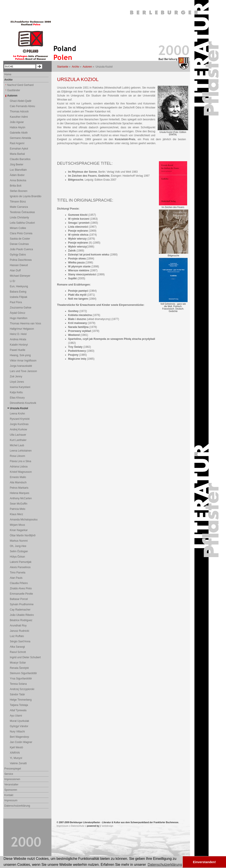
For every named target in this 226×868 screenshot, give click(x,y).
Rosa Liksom (18, 456)
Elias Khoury (17, 398)
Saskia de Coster (20, 239)
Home (8, 74)
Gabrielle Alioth (19, 133)
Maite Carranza (19, 207)
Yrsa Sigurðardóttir (21, 679)
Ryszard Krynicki (20, 419)
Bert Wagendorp (20, 737)
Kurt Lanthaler (18, 440)
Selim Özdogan (19, 551)
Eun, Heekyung (19, 286)
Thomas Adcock (19, 112)
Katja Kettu (16, 392)
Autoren (87, 67)
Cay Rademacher (20, 610)
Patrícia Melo (18, 509)
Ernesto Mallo (18, 477)
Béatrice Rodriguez (21, 620)
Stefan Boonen (19, 191)
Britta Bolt (16, 186)
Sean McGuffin (19, 504)
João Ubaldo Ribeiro (22, 615)
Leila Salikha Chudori (22, 223)
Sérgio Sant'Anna (20, 641)
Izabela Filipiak (19, 297)
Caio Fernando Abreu (23, 106)
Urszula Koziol (19, 408)
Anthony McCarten (21, 498)
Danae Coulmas (19, 244)
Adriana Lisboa (19, 467)
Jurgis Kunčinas (19, 424)
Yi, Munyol (16, 758)
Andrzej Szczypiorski (22, 689)
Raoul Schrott (18, 652)
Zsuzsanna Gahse (21, 308)
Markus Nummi (19, 541)
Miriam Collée (18, 228)
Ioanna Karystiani (20, 387)
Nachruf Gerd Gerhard (20, 85)
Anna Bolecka (18, 180)
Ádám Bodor (17, 175)
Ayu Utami (16, 716)
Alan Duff (15, 270)
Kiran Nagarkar (19, 530)
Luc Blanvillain (18, 170)
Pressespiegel (13, 769)
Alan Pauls (16, 578)
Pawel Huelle (18, 350)
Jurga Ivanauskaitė (21, 366)
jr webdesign (106, 826)
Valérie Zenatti (18, 763)
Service (9, 774)
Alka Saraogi (17, 647)
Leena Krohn (18, 414)
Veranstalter (11, 785)
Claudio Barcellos (20, 159)
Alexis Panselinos (20, 567)
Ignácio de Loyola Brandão (26, 196)
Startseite (63, 67)
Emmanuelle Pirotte (22, 594)
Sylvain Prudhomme (22, 604)
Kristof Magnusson (21, 472)
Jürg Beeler (17, 165)
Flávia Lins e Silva (21, 461)
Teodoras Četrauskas (22, 212)
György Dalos (18, 255)
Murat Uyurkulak (20, 721)
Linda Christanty (20, 217)
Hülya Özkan (18, 557)
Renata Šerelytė (19, 668)
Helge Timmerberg (21, 700)
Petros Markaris (19, 488)
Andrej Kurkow (19, 429)
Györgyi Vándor (19, 726)
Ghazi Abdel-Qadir (21, 101)
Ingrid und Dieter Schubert (25, 657)
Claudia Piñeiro (19, 583)
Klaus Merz (17, 514)
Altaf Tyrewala (18, 710)
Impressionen (12, 779)
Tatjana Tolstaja (19, 705)
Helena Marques (20, 493)
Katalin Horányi (19, 345)
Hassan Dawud (19, 265)
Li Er (13, 281)
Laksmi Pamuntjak (21, 562)
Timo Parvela (18, 573)
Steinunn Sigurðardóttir (24, 673)
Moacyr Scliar (18, 663)
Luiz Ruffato (17, 636)
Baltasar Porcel (19, 599)
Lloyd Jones (17, 382)
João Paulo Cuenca (22, 249)
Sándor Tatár (18, 694)
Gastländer (14, 90)
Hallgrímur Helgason (22, 329)
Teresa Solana (18, 684)
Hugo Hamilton (19, 318)
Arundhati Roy (18, 626)
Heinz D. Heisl (18, 334)
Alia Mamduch (18, 482)
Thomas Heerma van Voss (25, 323)
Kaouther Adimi (19, 117)
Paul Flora (16, 302)
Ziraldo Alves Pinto (21, 588)
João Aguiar (17, 122)
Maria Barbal (17, 154)
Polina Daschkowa (21, 260)
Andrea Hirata (18, 339)
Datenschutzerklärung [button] (165, 865)
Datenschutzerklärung (17, 806)
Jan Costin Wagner (21, 742)
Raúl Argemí (17, 143)
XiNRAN (15, 753)
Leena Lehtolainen (21, 451)
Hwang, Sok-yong (20, 355)
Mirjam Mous (18, 525)
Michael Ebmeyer (20, 276)
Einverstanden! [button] (204, 862)
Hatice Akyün (18, 127)
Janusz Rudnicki (20, 631)
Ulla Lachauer (18, 435)
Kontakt (9, 795)
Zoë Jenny (16, 376)
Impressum (11, 800)
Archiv (75, 67)
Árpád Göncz (18, 313)
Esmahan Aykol (19, 149)
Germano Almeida (21, 138)
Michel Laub (17, 445)
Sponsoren (11, 790)
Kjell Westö (17, 747)
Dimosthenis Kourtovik (23, 403)
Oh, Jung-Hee (18, 546)
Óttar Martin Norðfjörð (23, 535)
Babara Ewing (18, 292)
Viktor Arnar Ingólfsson (23, 361)
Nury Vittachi (17, 732)
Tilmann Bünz (18, 202)
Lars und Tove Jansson (24, 371)
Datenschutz (78, 826)
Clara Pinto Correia (21, 233)
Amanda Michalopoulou (24, 520)
